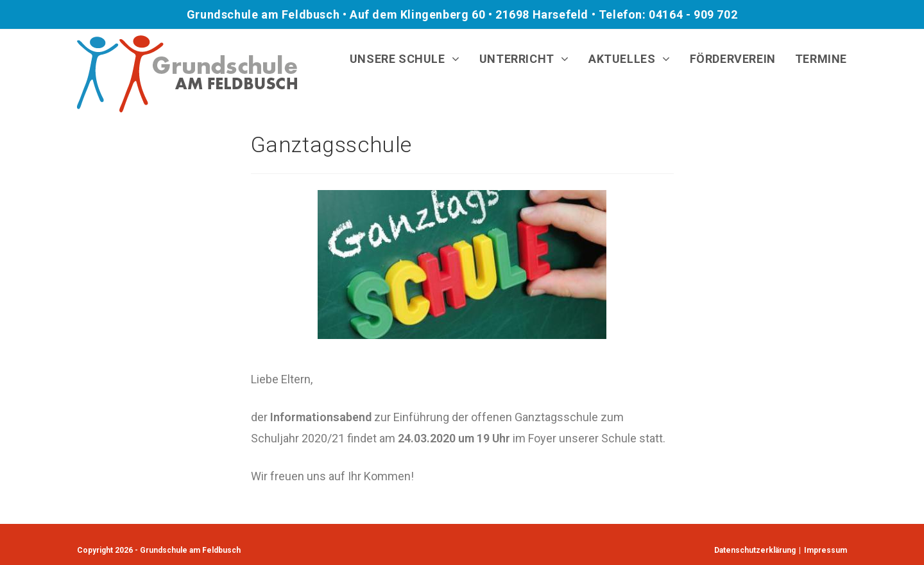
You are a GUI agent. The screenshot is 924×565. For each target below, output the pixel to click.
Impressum (826, 550)
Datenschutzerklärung (755, 550)
